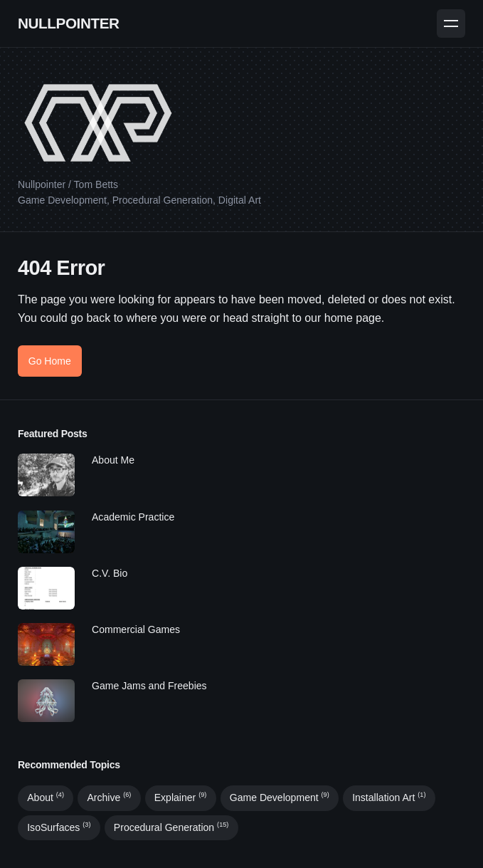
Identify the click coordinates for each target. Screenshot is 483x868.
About (46, 798)
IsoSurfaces (59, 827)
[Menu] (451, 23)
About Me (113, 460)
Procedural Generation (171, 827)
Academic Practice (133, 517)
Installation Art (389, 798)
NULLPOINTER (69, 23)
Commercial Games (136, 629)
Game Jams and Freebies (149, 686)
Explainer (181, 798)
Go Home (50, 361)
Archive (109, 798)
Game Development (280, 798)
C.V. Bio (110, 573)
